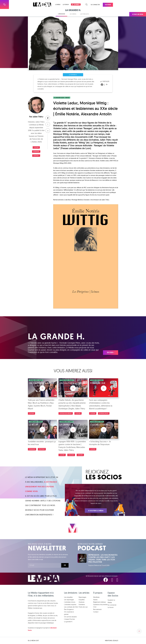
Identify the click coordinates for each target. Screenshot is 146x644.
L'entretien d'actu (70, 602)
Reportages (82, 597)
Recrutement (97, 609)
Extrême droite (104, 413)
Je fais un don (138, 14)
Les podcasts (85, 14)
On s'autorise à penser (69, 613)
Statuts (95, 600)
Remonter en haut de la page (139, 631)
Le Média (44, 578)
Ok (65, 565)
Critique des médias (66, 413)
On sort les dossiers (70, 617)
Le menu (58, 5)
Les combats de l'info (71, 607)
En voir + (111, 353)
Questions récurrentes (100, 604)
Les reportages (69, 600)
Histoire (80, 455)
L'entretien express (70, 604)
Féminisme (36, 151)
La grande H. (73, 75)
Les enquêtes (68, 597)
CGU (95, 607)
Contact (96, 612)
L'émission (61, 14)
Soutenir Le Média (111, 601)
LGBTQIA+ (36, 156)
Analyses (82, 602)
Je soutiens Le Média (96, 511)
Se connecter (95, 5)
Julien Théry (38, 117)
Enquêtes (82, 600)
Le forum (66, 4)
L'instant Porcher (69, 619)
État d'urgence (69, 609)
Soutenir (108, 5)
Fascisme (71, 455)
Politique (42, 449)
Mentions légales (112, 641)
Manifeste (96, 597)
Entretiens (82, 604)
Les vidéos (73, 14)
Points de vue (83, 607)
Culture (36, 147)
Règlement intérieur (100, 602)
